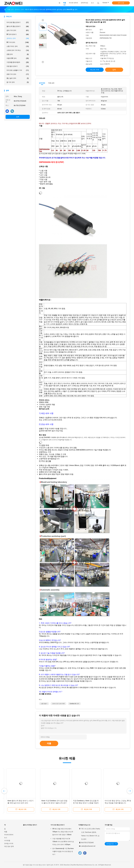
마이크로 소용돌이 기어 (18, 70)
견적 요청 (121, 3)
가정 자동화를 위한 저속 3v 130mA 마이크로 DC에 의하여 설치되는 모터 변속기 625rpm (63, 842)
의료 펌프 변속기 (18, 66)
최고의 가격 (95, 70)
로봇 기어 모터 (18, 74)
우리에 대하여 (9, 835)
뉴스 (6, 838)
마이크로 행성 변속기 (18, 22)
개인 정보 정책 (9, 846)
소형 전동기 (44, 704)
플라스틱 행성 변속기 (18, 26)
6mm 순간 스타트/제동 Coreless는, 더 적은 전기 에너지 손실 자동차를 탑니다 (82, 803)
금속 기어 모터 (18, 30)
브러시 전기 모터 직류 (58, 704)
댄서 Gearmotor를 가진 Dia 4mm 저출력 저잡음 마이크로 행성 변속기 (63, 851)
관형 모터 (18, 54)
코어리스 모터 (18, 38)
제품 (6, 832)
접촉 (18, 117)
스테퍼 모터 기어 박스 (18, 50)
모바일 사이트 (9, 843)
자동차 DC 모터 (18, 58)
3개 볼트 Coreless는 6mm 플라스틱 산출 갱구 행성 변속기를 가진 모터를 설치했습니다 (19, 803)
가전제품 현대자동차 (18, 62)
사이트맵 (7, 840)
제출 (49, 743)
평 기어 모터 (18, 82)
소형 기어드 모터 (18, 46)
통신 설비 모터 (18, 78)
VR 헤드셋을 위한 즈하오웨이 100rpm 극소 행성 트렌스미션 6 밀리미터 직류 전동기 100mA (63, 832)
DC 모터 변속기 (18, 34)
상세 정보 (42, 83)
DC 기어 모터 (18, 42)
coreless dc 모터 (74, 704)
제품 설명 (51, 83)
